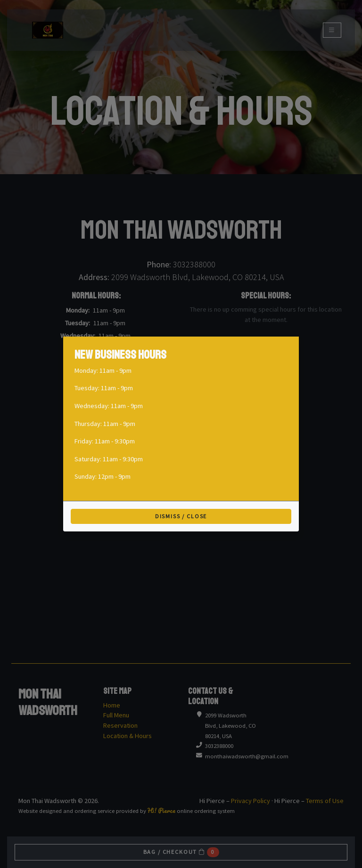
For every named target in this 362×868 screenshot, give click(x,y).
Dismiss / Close (181, 516)
